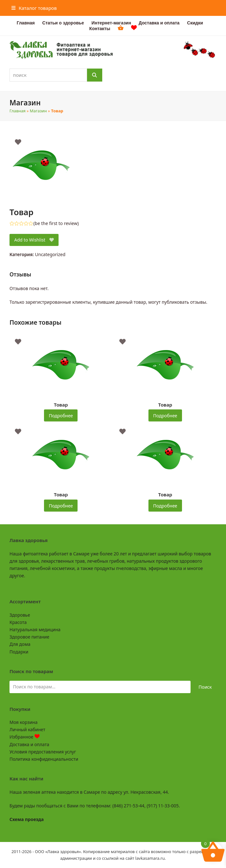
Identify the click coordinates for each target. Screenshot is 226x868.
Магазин (38, 111)
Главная (18, 111)
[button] (34, 8)
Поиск (205, 687)
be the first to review (56, 223)
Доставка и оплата (29, 744)
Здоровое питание (29, 637)
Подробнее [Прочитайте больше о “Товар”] (61, 416)
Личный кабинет (27, 729)
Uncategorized (50, 254)
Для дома (20, 644)
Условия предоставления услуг (43, 752)
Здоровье (20, 615)
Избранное (25, 737)
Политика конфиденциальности (44, 759)
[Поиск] (95, 75)
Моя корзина (23, 722)
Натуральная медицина (35, 629)
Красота (18, 622)
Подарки (19, 652)
